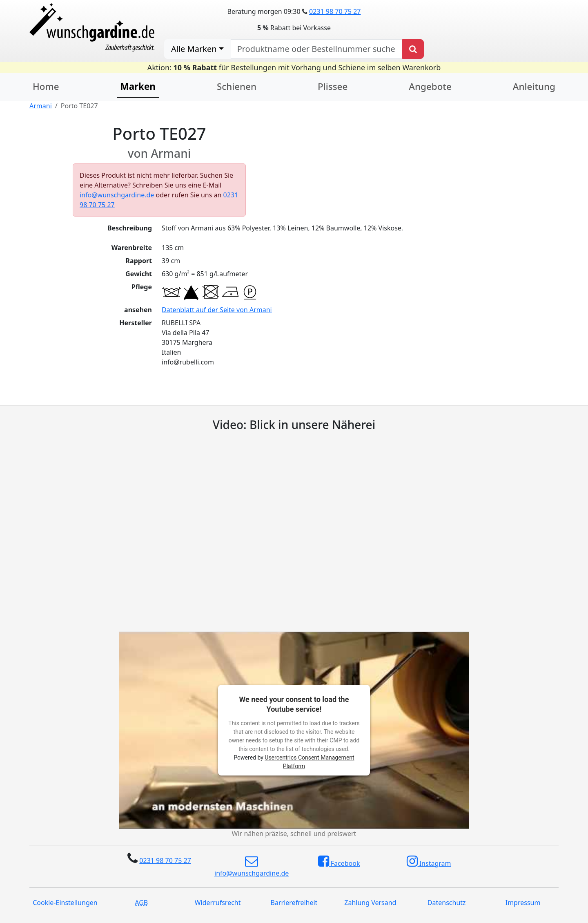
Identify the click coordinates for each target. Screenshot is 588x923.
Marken (138, 86)
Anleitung (534, 86)
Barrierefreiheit (294, 903)
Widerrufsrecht (218, 903)
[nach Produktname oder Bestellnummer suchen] (316, 49)
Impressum (523, 903)
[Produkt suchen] (413, 49)
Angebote (430, 86)
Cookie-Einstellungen (65, 903)
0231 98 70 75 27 (335, 11)
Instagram (429, 861)
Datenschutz (447, 903)
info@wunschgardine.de (117, 195)
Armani (41, 106)
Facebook (339, 861)
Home (46, 86)
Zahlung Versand (370, 903)
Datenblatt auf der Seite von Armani (217, 310)
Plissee (333, 86)
